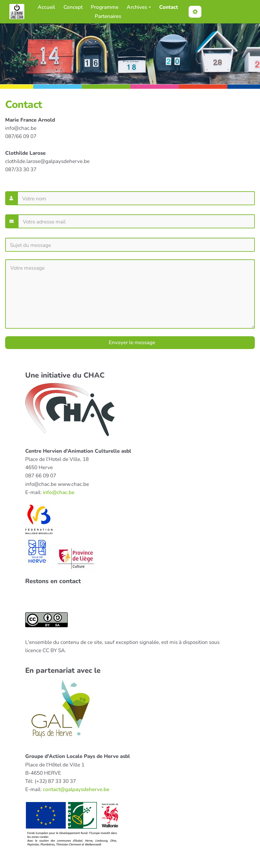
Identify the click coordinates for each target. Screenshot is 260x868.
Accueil (46, 7)
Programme (105, 7)
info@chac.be (59, 492)
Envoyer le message (131, 342)
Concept (73, 7)
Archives (139, 7)
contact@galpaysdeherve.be (76, 789)
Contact (169, 7)
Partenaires (108, 16)
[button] (195, 12)
